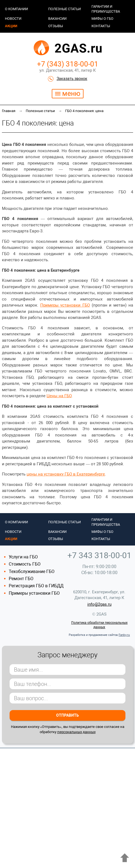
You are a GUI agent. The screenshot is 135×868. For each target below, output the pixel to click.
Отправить (67, 715)
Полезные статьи (64, 9)
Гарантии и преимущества (106, 9)
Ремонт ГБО (21, 579)
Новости (13, 19)
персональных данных (76, 732)
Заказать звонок (72, 79)
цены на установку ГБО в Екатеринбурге (66, 474)
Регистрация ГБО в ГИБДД (36, 586)
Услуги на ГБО (23, 557)
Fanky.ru (124, 635)
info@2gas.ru (99, 604)
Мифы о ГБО (102, 19)
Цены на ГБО (59, 396)
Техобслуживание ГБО (32, 571)
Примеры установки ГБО (34, 593)
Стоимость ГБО (25, 564)
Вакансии (57, 19)
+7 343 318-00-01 (99, 555)
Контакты (101, 26)
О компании (16, 9)
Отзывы (56, 26)
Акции (11, 26)
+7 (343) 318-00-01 (68, 64)
